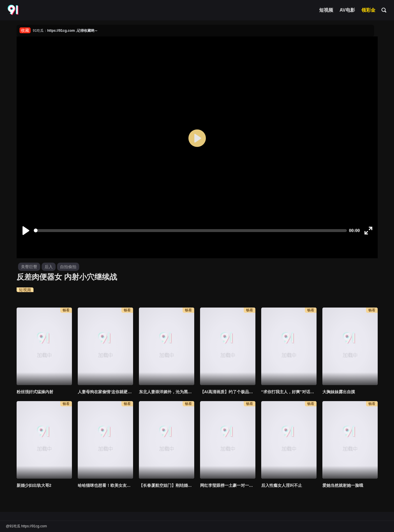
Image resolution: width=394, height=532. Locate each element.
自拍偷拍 (68, 267)
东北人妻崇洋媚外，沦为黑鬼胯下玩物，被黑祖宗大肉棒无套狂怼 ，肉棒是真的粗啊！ (167, 392)
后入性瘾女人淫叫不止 (282, 485)
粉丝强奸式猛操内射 (35, 392)
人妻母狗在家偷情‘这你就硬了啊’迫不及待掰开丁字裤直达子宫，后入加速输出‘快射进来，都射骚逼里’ (105, 392)
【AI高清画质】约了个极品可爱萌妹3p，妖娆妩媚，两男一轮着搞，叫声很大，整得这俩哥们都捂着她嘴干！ (228, 392)
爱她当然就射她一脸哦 (343, 485)
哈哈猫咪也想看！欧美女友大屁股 (105, 485)
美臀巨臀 (29, 267)
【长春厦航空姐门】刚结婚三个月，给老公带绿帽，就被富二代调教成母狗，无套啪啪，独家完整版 (167, 485)
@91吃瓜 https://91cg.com (26, 526)
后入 (49, 267)
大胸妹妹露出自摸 (339, 392)
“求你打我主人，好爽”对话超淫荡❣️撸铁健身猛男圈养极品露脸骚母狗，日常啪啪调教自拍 (289, 392)
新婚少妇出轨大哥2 (34, 485)
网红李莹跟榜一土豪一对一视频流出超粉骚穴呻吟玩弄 (228, 485)
